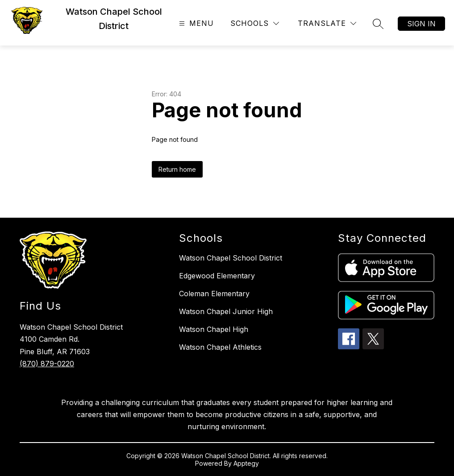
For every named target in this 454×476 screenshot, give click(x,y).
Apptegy (246, 463)
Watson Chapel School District (231, 258)
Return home (177, 169)
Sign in (421, 24)
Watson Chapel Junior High (226, 311)
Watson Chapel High (214, 329)
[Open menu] (195, 23)
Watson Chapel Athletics (220, 347)
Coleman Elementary (214, 294)
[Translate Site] (327, 23)
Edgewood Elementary (217, 276)
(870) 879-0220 (47, 364)
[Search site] (378, 24)
